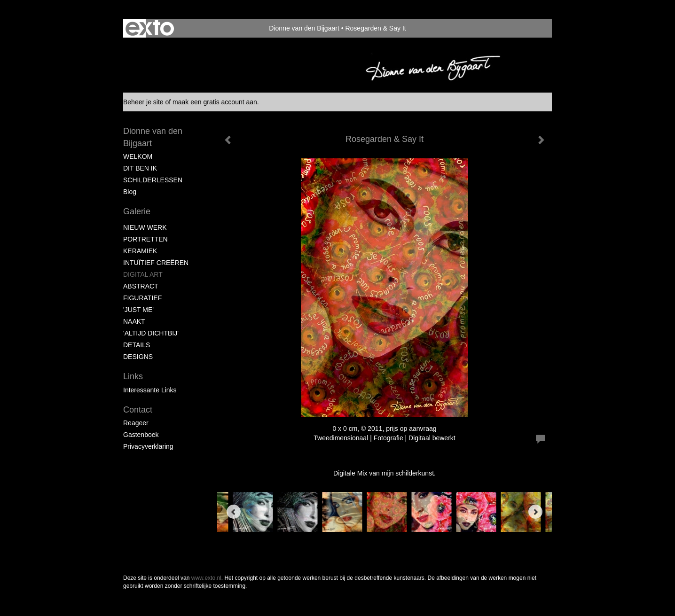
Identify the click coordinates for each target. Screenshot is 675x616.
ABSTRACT (141, 286)
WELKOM (138, 156)
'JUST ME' (138, 310)
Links (133, 376)
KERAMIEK (140, 251)
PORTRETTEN (145, 239)
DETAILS (137, 345)
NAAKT (134, 321)
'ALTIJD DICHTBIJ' (151, 333)
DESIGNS (138, 357)
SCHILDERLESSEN (153, 180)
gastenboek (141, 435)
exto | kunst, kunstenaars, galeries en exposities (150, 28)
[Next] (535, 512)
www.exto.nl (206, 578)
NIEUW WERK (145, 227)
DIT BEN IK (140, 168)
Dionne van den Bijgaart (304, 28)
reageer (136, 423)
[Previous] (234, 512)
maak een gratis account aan (215, 102)
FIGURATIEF (142, 298)
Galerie (137, 211)
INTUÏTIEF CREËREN (156, 263)
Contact (138, 410)
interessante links (150, 390)
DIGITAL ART (143, 274)
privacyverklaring (148, 446)
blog (130, 192)
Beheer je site (143, 102)
